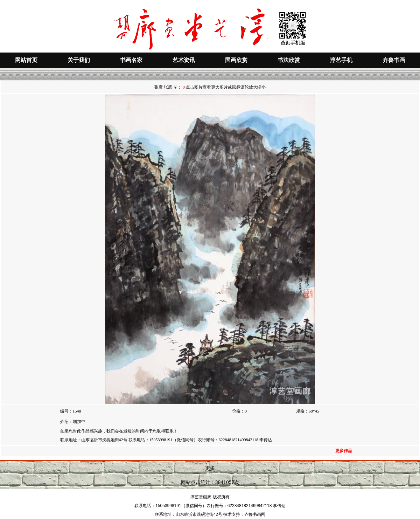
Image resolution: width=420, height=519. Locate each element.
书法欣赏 (289, 60)
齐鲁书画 (394, 60)
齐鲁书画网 (255, 514)
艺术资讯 (184, 60)
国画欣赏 (236, 60)
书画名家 (131, 60)
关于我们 (79, 60)
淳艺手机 (341, 60)
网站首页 (26, 60)
